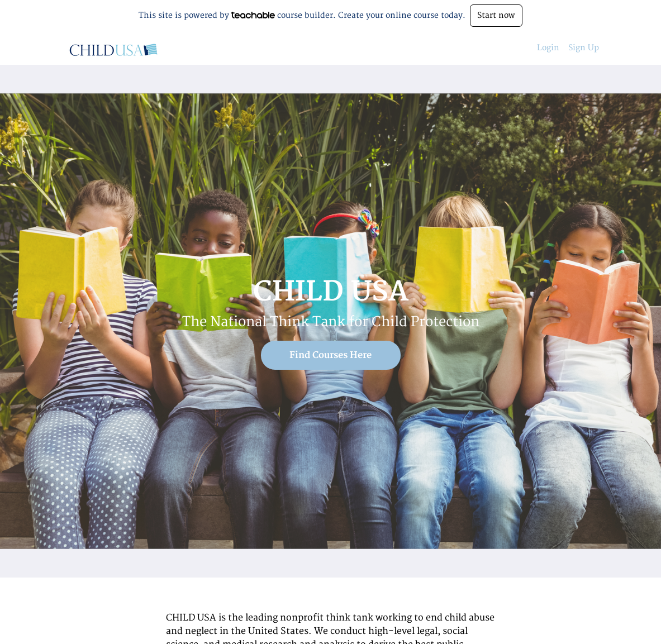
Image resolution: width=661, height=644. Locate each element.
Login (548, 48)
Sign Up (584, 48)
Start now (496, 15)
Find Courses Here (330, 355)
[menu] (563, 48)
